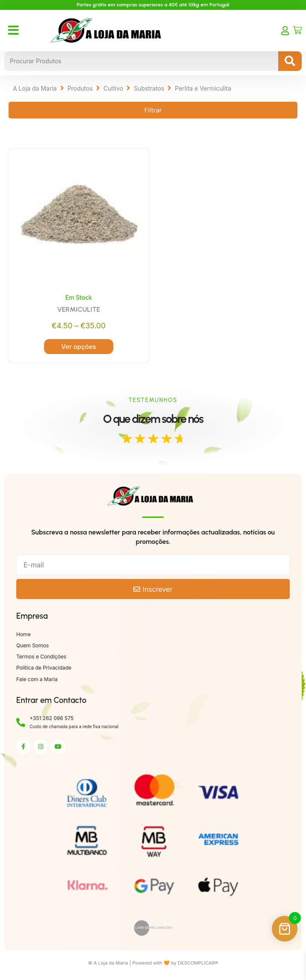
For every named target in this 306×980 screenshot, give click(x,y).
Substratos (149, 88)
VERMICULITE (78, 309)
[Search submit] (290, 61)
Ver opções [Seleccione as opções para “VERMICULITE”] (78, 347)
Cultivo (113, 88)
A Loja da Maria (35, 88)
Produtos (80, 88)
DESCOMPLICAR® (198, 963)
